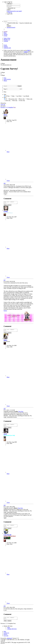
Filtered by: (3, 103)
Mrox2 (5, 115)
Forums (6, 31)
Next (14, 107)
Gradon (6, 212)
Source (5, 311)
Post (5, 206)
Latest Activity (7, 79)
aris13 (5, 435)
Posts (5, 78)
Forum (5, 45)
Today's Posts (7, 38)
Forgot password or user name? (14, 11)
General (6, 46)
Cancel (9, 206)
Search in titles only (12, 23)
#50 (5, 608)
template (11, 107)
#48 (5, 410)
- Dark (8, 630)
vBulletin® (9, 641)
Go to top (6, 638)
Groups (5, 36)
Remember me (11, 8)
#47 (5, 281)
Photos (5, 81)
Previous (3, 107)
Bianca (5, 341)
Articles (6, 34)
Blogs (5, 33)
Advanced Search (11, 27)
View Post (21, 412)
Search (9, 26)
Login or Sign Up (8, 2)
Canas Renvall (7, 537)
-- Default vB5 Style (12, 631)
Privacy (6, 637)
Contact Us (6, 635)
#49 (5, 507)
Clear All (3, 105)
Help (5, 634)
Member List (7, 40)
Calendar (6, 41)
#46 (5, 183)
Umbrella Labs (7, 48)
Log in (9, 10)
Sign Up (10, 12)
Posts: (8, 122)
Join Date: (9, 120)
